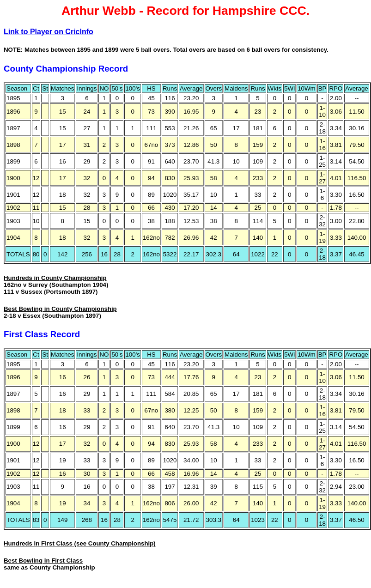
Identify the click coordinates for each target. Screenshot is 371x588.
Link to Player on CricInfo (49, 32)
